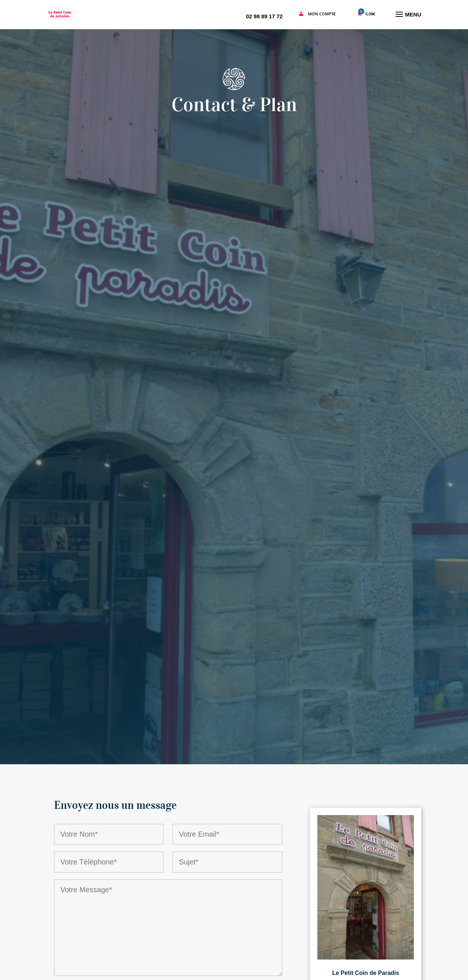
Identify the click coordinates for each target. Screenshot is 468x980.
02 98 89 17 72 (264, 16)
